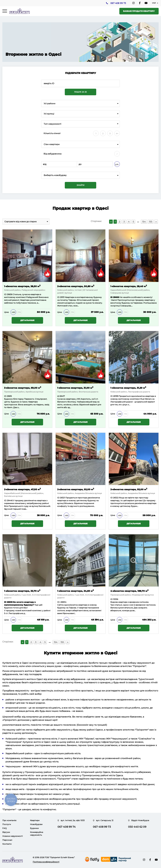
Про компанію (9, 820)
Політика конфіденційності (46, 862)
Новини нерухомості (12, 836)
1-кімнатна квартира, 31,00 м (75, 388)
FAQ (4, 828)
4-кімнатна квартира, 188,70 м (129, 591)
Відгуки (6, 832)
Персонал (7, 840)
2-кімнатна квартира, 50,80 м (76, 286)
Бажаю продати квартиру (139, 11)
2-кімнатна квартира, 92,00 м (76, 489)
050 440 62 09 (137, 827)
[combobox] (80, 104)
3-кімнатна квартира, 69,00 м (23, 388)
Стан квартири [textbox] (52, 144)
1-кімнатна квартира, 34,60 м (75, 591)
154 (144, 222)
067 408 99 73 (118, 3)
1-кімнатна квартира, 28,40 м (129, 286)
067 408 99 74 (67, 827)
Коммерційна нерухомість (37, 834)
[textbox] (80, 175)
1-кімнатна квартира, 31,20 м (128, 388)
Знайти (80, 185)
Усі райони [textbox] (50, 104)
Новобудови (36, 824)
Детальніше (27, 320)
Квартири (35, 820)
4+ (117, 133)
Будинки (34, 828)
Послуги (7, 824)
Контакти (7, 844)
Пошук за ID (80, 92)
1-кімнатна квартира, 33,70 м (22, 591)
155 (151, 222)
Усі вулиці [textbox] (49, 114)
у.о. (117, 164)
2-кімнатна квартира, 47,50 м (22, 489)
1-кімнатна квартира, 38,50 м (22, 286)
